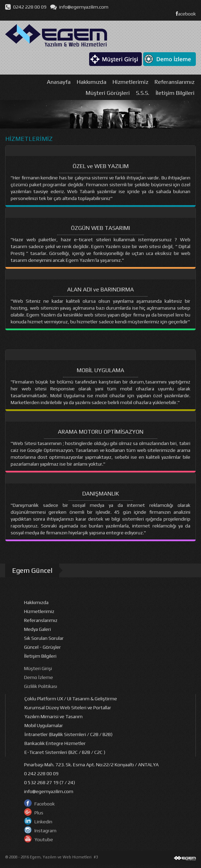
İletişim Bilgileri (175, 93)
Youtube (44, 839)
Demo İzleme (39, 677)
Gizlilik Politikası (41, 686)
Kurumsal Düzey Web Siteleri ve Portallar (68, 708)
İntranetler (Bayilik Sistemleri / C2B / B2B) (68, 734)
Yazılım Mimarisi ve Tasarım (54, 716)
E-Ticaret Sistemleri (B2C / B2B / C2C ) (65, 752)
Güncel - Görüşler (43, 647)
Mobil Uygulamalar (44, 725)
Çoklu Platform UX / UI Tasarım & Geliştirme (71, 699)
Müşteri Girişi (38, 668)
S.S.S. (143, 93)
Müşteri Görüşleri (108, 93)
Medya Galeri (38, 629)
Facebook (45, 804)
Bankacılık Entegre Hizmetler (55, 743)
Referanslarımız (174, 82)
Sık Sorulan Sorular (44, 638)
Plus (39, 813)
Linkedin (43, 822)
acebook (186, 14)
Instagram (45, 831)
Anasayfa (59, 82)
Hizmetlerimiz (130, 82)
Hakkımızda (92, 82)
